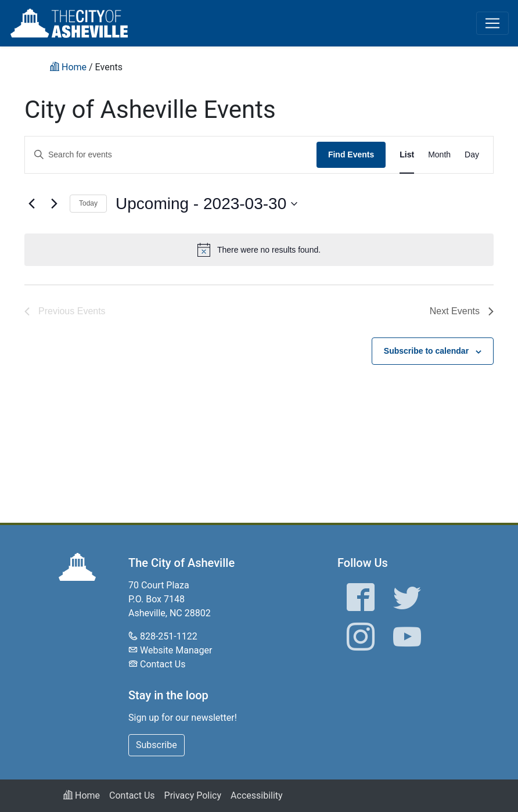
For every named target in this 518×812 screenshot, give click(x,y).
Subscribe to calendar (426, 351)
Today (88, 203)
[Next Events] (54, 204)
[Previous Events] (31, 204)
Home (82, 795)
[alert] (259, 250)
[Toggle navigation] (492, 23)
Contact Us (163, 664)
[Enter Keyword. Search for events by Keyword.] (171, 155)
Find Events (351, 155)
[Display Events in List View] (407, 155)
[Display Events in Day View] (472, 155)
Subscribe (157, 745)
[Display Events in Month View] (439, 155)
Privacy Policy (193, 795)
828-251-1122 (169, 636)
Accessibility (257, 795)
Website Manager (176, 650)
